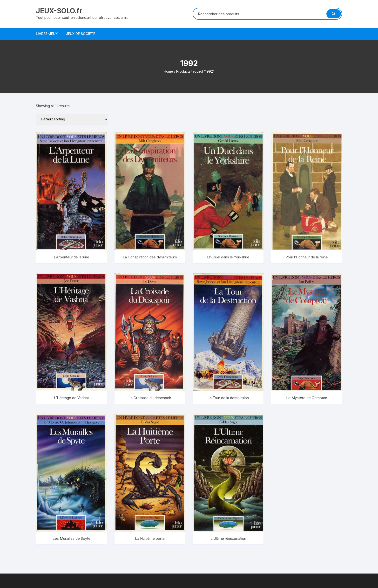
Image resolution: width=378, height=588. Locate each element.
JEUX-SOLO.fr (59, 11)
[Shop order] (72, 119)
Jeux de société (81, 34)
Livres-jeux (47, 34)
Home (168, 71)
